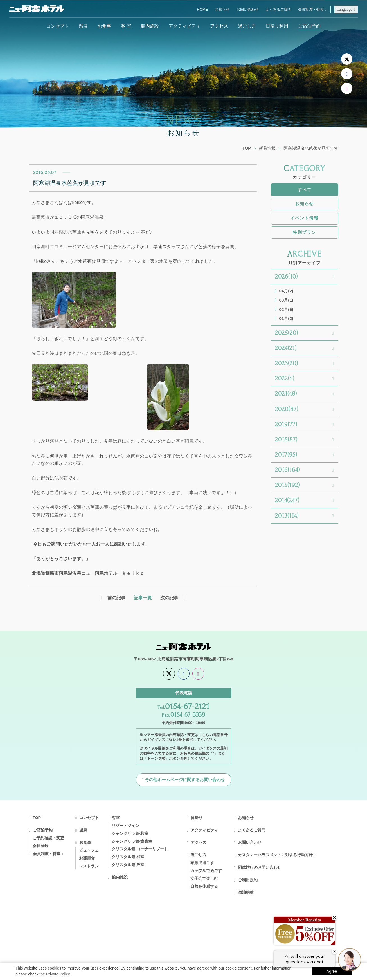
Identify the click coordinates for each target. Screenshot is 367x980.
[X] (347, 59)
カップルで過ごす (206, 871)
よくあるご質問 (278, 9)
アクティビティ (184, 26)
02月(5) (286, 309)
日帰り (197, 818)
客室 (116, 818)
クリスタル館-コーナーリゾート (140, 849)
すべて (305, 190)
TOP (246, 148)
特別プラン (304, 232)
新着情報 (267, 148)
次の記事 (170, 598)
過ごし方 (247, 26)
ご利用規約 (248, 880)
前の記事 (116, 598)
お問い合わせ (247, 9)
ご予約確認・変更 (48, 838)
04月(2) (286, 291)
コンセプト (58, 26)
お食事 (104, 26)
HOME (202, 9)
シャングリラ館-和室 (130, 834)
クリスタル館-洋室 (128, 865)
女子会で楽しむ (204, 879)
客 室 (126, 26)
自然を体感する (204, 887)
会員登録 (40, 846)
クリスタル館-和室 (128, 857)
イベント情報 (304, 218)
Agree (332, 971)
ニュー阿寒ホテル (99, 573)
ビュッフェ (89, 851)
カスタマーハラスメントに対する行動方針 (275, 855)
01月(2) (286, 318)
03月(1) (286, 300)
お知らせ (222, 9)
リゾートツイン (125, 826)
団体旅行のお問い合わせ (260, 868)
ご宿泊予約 (309, 26)
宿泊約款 (246, 893)
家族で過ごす (202, 863)
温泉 (83, 26)
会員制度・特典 (311, 9)
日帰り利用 (277, 26)
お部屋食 (87, 859)
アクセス (219, 26)
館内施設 (150, 26)
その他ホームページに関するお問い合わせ (185, 780)
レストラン (89, 867)
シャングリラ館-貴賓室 (132, 842)
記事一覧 (143, 598)
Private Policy (58, 974)
